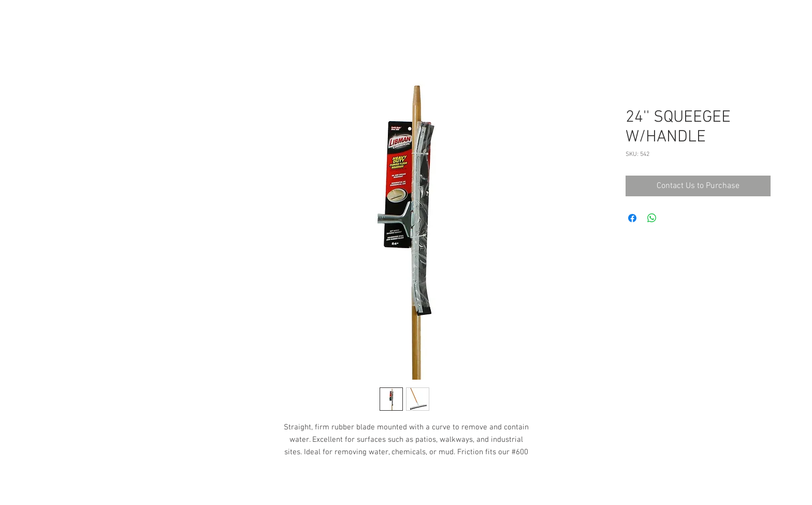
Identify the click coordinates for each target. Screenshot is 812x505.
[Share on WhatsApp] (652, 218)
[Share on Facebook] (632, 218)
